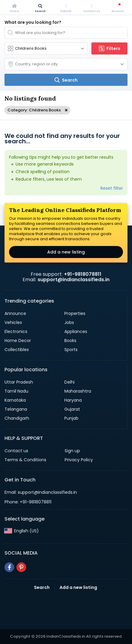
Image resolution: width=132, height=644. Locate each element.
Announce (15, 313)
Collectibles (17, 350)
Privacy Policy (79, 460)
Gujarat (72, 409)
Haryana (73, 400)
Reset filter (112, 188)
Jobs (69, 322)
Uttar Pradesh (19, 382)
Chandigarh (17, 418)
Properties (75, 313)
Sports (71, 350)
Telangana (16, 409)
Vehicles (13, 322)
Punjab (71, 418)
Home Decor (18, 341)
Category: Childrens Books (34, 110)
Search (42, 587)
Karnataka (15, 400)
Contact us (16, 451)
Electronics (16, 331)
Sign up (72, 451)
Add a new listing (66, 252)
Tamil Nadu (16, 391)
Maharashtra (78, 391)
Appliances (76, 331)
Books (70, 341)
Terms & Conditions (25, 460)
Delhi (69, 382)
